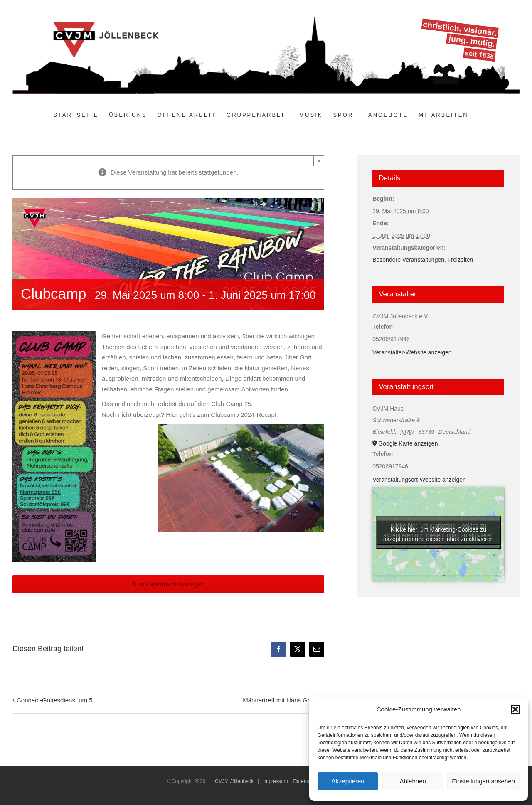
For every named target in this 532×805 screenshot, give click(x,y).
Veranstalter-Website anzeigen (412, 352)
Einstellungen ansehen (483, 781)
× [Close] (319, 161)
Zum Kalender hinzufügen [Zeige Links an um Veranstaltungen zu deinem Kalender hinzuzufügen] (168, 584)
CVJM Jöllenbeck (234, 781)
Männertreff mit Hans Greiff (280, 700)
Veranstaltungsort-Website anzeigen (419, 480)
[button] (515, 709)
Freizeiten (460, 260)
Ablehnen (413, 781)
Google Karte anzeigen (408, 443)
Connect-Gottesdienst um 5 (55, 700)
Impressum (275, 781)
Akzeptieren (348, 781)
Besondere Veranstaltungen (408, 260)
